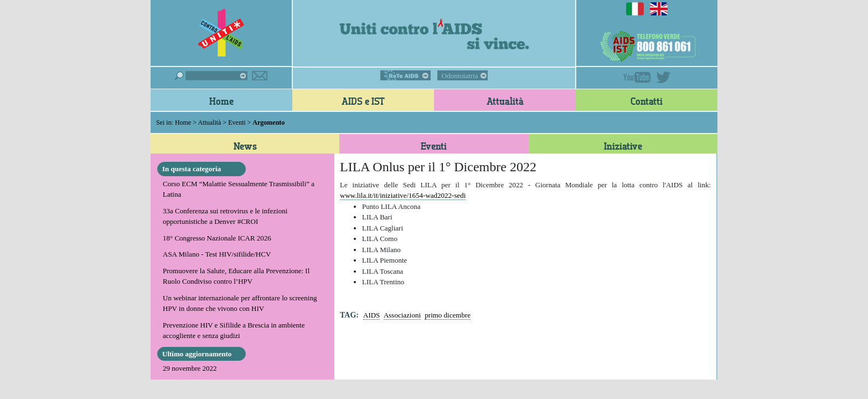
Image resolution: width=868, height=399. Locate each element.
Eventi (237, 122)
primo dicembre (448, 315)
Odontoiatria (460, 76)
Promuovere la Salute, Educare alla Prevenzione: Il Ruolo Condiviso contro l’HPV (236, 276)
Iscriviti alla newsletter (260, 76)
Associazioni (402, 315)
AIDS (371, 315)
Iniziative (623, 146)
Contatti (647, 101)
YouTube (637, 77)
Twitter (663, 77)
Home (221, 101)
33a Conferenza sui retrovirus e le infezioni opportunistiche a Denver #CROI (225, 216)
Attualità (505, 101)
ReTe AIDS (405, 75)
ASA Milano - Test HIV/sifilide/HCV (217, 254)
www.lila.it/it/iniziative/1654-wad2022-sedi (403, 195)
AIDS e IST (363, 101)
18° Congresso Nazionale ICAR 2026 (217, 238)
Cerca (211, 76)
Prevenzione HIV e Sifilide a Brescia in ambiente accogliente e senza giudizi (234, 331)
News (245, 146)
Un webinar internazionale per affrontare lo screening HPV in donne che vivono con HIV (240, 303)
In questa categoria (192, 169)
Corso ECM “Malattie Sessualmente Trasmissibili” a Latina (239, 189)
